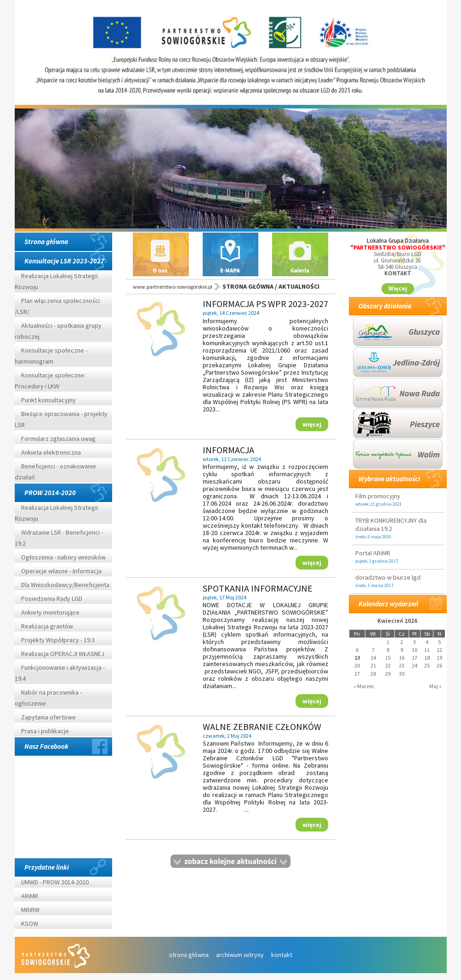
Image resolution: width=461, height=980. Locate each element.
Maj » (435, 686)
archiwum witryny (240, 955)
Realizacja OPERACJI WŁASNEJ (63, 654)
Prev (38, 174)
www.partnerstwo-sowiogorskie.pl (173, 287)
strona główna (189, 955)
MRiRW (30, 910)
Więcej (398, 288)
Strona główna (46, 242)
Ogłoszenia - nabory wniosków (63, 557)
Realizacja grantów (47, 626)
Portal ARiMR (373, 553)
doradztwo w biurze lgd (388, 577)
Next (424, 174)
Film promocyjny (378, 496)
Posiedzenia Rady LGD (52, 598)
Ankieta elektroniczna (51, 452)
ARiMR (30, 896)
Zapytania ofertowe (48, 717)
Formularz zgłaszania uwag (58, 439)
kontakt (282, 955)
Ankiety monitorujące (50, 612)
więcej (312, 424)
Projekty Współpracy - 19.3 (58, 640)
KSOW (30, 923)
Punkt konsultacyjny (48, 400)
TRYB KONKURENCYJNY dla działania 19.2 (391, 524)
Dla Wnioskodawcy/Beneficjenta (65, 585)
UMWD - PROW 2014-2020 (56, 882)
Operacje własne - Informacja (61, 571)
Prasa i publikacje (45, 731)
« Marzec (364, 686)
